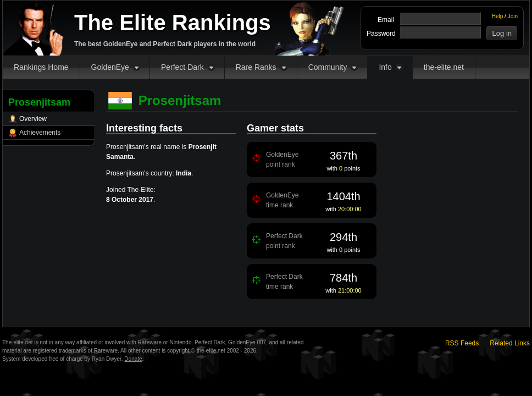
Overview (33, 119)
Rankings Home (41, 67)
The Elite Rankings (173, 23)
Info (385, 67)
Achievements (40, 133)
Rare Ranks (256, 67)
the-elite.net (444, 67)
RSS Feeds (462, 343)
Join (513, 16)
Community (328, 67)
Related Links (510, 343)
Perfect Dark (182, 67)
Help (498, 16)
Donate (133, 359)
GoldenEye (110, 67)
